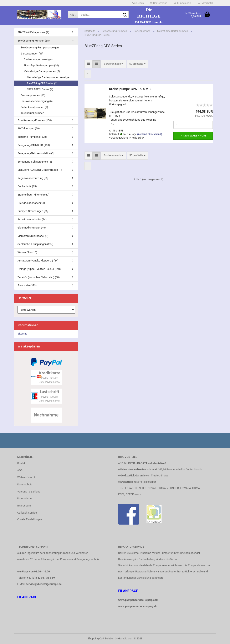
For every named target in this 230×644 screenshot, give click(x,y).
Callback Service (27, 513)
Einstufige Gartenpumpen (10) (41, 65)
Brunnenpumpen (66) (33, 95)
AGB (20, 470)
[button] (159, 3)
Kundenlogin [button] (183, 3)
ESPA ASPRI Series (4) (40, 89)
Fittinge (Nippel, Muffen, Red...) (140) (39, 269)
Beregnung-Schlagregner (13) (35, 162)
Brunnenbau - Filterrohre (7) (34, 195)
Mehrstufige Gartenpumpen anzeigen (49, 77)
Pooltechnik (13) (27, 186)
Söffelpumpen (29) (29, 128)
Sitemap (22, 334)
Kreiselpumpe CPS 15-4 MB (130, 89)
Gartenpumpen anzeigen (38, 59)
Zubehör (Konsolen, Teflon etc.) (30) (39, 277)
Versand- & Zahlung (29, 492)
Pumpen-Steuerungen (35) (33, 211)
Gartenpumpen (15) (32, 54)
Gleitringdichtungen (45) (32, 228)
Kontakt (22, 463)
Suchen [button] (138, 3)
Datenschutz (25, 484)
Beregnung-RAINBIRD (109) (34, 145)
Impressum (24, 506)
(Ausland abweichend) (150, 134)
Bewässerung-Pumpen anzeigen (40, 47)
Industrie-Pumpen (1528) (32, 137)
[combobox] (114, 64)
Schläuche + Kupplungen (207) (35, 244)
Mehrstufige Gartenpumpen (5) (42, 71)
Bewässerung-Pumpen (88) (34, 41)
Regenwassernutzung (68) (33, 178)
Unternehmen (25, 498)
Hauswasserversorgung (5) (37, 101)
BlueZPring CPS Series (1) (42, 83)
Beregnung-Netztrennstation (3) (36, 153)
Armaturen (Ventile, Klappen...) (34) (38, 261)
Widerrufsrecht (26, 477)
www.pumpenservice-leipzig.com (138, 600)
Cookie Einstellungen (30, 519)
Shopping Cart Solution (101, 638)
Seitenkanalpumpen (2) (34, 107)
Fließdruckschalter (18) (31, 203)
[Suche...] (73, 15)
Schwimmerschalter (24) (32, 219)
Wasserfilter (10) (27, 252)
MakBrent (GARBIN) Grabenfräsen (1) (40, 170)
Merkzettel (205, 3)
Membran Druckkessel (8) (33, 236)
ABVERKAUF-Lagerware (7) (33, 32)
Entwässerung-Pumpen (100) (35, 120)
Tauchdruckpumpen (32, 113)
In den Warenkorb (193, 136)
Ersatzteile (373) (27, 285)
